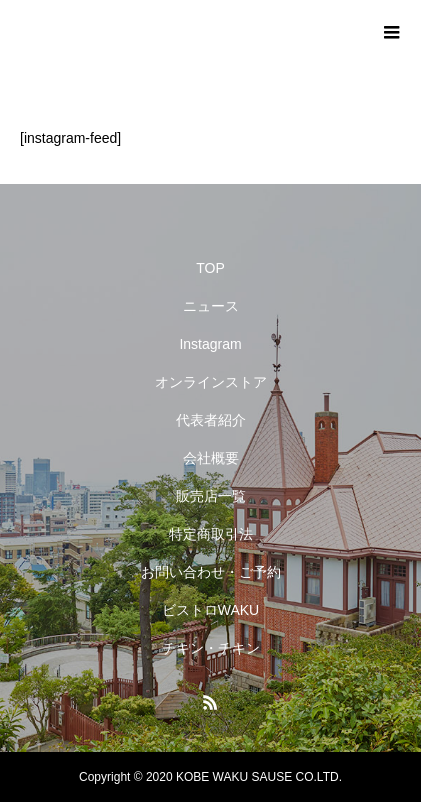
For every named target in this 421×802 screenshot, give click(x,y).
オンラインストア (211, 382)
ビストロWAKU (210, 610)
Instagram (210, 344)
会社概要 (211, 458)
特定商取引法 (211, 534)
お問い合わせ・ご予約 (211, 572)
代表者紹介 (211, 420)
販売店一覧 (211, 496)
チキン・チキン (211, 648)
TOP (210, 268)
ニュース (211, 306)
